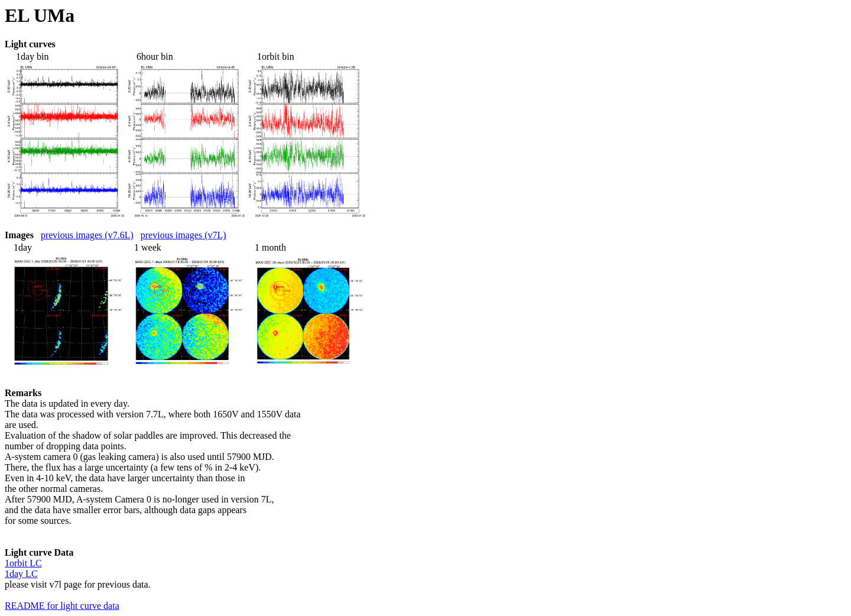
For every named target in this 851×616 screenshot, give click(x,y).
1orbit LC (23, 563)
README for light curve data (62, 606)
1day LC (21, 574)
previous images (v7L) (183, 235)
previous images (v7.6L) (87, 235)
